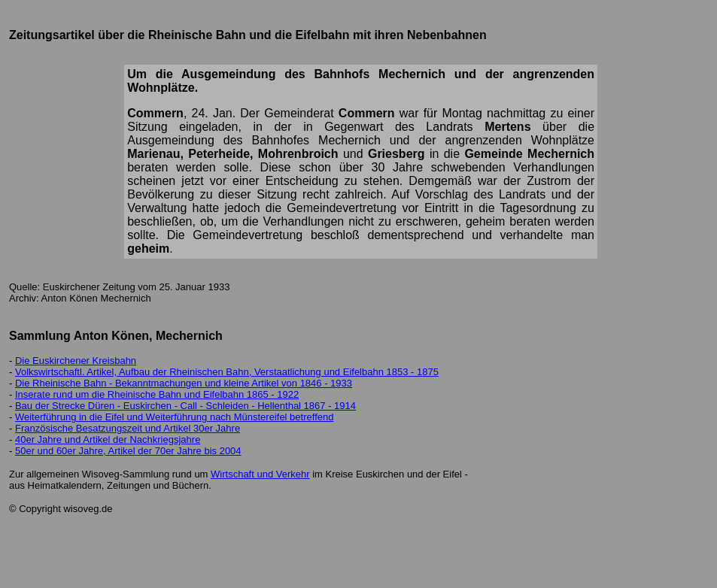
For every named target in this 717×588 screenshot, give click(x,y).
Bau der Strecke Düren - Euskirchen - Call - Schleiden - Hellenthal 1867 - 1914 (185, 406)
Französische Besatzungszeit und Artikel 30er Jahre (128, 428)
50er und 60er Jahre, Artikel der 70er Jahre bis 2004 (128, 451)
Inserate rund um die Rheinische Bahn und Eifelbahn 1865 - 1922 (157, 394)
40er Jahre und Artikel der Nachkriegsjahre (108, 439)
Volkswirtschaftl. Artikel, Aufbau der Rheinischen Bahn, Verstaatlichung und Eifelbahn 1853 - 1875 (227, 372)
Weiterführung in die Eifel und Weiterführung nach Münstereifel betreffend (174, 417)
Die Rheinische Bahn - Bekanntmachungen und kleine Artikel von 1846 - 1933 (184, 383)
